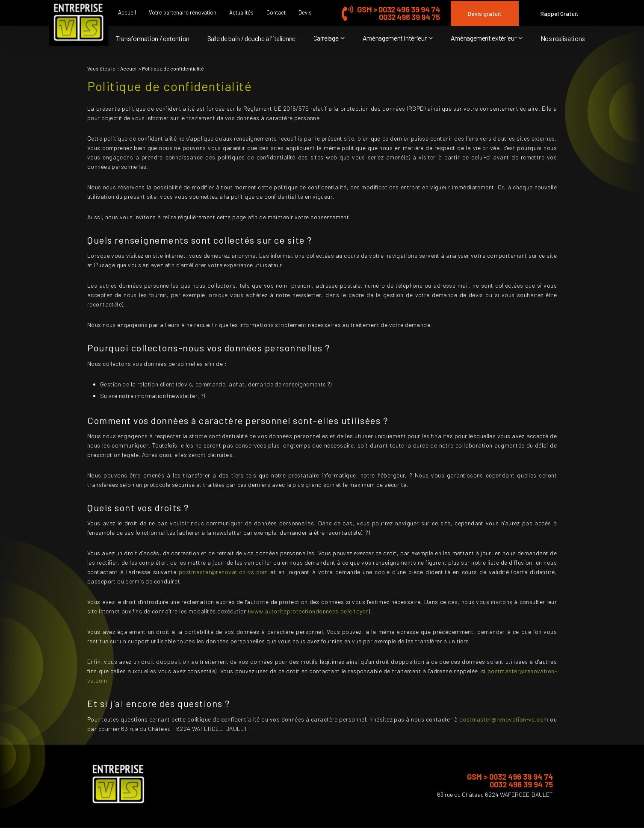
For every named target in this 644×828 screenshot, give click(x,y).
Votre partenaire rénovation (183, 12)
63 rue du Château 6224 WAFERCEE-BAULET (495, 794)
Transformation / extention (153, 38)
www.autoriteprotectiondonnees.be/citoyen (309, 611)
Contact (276, 12)
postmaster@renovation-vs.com (223, 572)
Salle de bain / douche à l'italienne (251, 38)
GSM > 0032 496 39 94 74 (398, 9)
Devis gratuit (485, 13)
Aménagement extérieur (484, 38)
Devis (305, 12)
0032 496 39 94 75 (409, 17)
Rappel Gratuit (560, 13)
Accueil (127, 12)
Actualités (241, 12)
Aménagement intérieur (395, 38)
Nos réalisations (563, 38)
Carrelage (326, 38)
